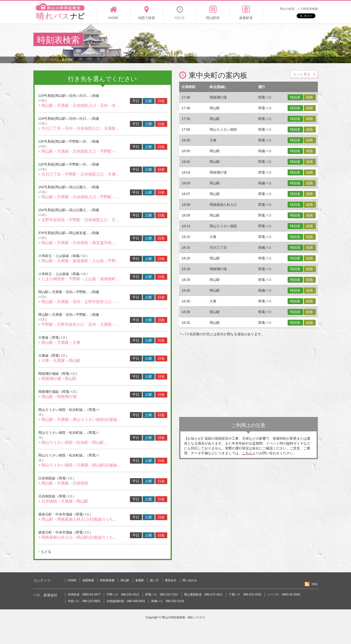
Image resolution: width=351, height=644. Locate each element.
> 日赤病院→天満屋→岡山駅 (63, 501)
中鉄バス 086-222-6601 (84, 601)
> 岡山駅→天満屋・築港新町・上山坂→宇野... (79, 261)
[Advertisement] (229, 40)
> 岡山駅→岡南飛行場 (58, 397)
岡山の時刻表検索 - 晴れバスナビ (184, 617)
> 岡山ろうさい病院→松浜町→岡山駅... (73, 442)
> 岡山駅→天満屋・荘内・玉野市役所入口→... (79, 302)
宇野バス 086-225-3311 (123, 594)
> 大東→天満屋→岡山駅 (59, 361)
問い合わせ (190, 580)
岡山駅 (125, 580)
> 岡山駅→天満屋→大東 (59, 342)
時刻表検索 (107, 580)
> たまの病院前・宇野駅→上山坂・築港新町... (79, 279)
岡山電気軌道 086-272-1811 (203, 594)
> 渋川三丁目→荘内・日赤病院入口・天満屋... (79, 128)
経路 (310, 97)
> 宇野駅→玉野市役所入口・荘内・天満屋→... (79, 324)
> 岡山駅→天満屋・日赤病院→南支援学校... (77, 243)
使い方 (154, 580)
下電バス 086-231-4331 (245, 594)
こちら (247, 453)
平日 (136, 101)
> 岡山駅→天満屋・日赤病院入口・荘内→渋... (79, 105)
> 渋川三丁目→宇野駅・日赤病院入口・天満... (79, 174)
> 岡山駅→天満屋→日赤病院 (63, 483)
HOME (72, 580)
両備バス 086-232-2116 (168, 601)
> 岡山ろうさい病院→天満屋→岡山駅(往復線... (79, 465)
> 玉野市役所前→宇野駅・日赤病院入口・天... (79, 220)
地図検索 (88, 580)
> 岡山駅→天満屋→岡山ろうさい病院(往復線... (79, 420)
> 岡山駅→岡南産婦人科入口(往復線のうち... (77, 519)
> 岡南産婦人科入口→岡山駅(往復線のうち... (77, 537)
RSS (315, 584)
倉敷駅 (140, 580)
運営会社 (171, 580)
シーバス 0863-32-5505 (284, 594)
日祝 (161, 101)
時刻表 (295, 97)
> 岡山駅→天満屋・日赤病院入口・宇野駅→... (79, 151)
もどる (45, 552)
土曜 (148, 101)
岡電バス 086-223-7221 (162, 594)
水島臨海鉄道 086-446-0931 (126, 601)
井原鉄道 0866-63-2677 (84, 594)
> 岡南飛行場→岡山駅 (58, 379)
